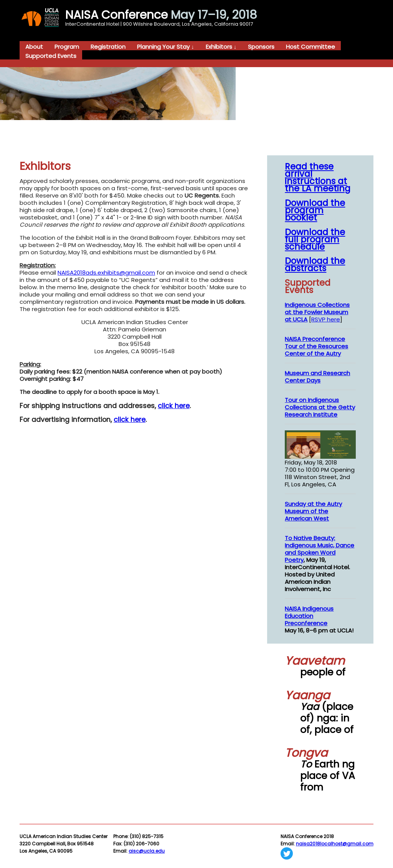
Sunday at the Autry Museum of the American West (313, 511)
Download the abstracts (315, 264)
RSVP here (326, 319)
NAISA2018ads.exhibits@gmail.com (106, 273)
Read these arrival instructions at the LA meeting (318, 177)
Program (67, 46)
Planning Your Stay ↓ (166, 46)
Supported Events (51, 56)
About (34, 46)
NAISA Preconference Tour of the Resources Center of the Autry (316, 346)
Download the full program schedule (315, 239)
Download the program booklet (315, 210)
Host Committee (310, 46)
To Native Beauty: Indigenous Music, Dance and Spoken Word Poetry (320, 549)
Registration (108, 46)
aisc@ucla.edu (147, 851)
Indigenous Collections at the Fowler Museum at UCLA (317, 312)
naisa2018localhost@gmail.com (335, 844)
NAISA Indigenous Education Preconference (309, 616)
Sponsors (261, 46)
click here (174, 406)
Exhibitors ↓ (221, 46)
